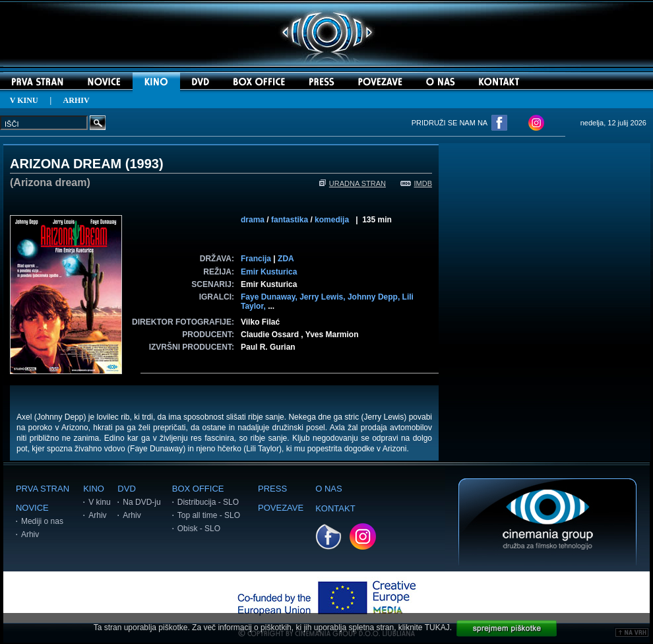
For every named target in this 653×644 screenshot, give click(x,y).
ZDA (286, 259)
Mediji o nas (42, 521)
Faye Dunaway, (270, 297)
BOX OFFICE (198, 489)
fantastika (290, 220)
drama (253, 220)
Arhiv (30, 534)
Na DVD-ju (141, 502)
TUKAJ (437, 628)
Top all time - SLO (209, 515)
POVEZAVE (281, 508)
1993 (144, 164)
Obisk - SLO (199, 529)
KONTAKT (335, 508)
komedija (332, 220)
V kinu (99, 502)
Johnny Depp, (375, 297)
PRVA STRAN (43, 489)
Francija (256, 259)
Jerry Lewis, (324, 297)
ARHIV (77, 100)
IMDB (417, 183)
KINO (94, 489)
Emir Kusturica (269, 272)
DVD (126, 489)
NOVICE (32, 508)
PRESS (272, 489)
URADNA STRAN (353, 183)
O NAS (328, 489)
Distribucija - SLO (208, 502)
